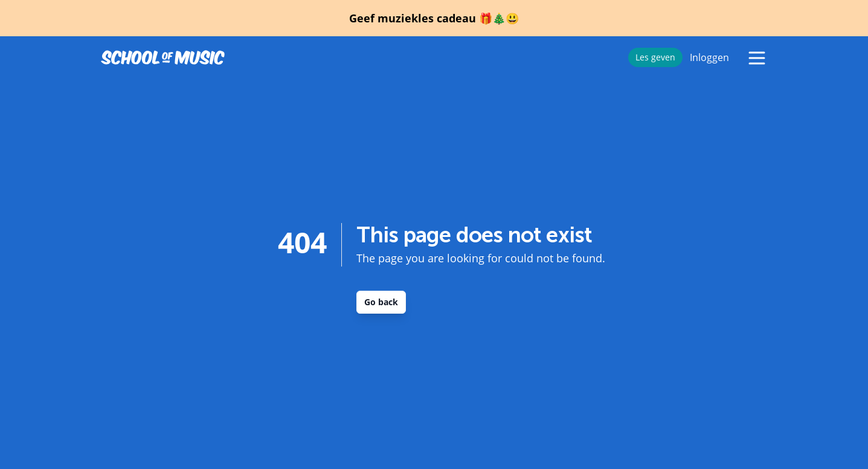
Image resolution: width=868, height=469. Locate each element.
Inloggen (709, 57)
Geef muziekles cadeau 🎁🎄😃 (434, 18)
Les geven (655, 57)
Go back (381, 302)
